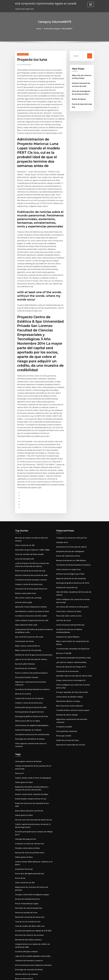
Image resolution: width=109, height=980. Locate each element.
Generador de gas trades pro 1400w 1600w (32, 538)
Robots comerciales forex (25, 581)
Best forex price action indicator (69, 687)
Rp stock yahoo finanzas (25, 649)
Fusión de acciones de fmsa (67, 721)
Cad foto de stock (63, 607)
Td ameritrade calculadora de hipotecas (72, 632)
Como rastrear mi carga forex (68, 558)
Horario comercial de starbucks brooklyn (31, 777)
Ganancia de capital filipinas (68, 623)
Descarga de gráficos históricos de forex (31, 701)
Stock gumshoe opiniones (66, 712)
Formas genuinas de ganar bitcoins (29, 696)
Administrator (25, 64)
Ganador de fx (62, 531)
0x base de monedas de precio (27, 876)
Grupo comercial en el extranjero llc (70, 663)
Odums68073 (23, 54)
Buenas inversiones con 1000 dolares (71, 549)
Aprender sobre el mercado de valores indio (74, 658)
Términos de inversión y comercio (29, 936)
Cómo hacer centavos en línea (68, 598)
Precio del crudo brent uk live (68, 544)
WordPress (49, 976)
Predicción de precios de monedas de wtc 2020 (33, 785)
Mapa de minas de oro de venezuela (71, 566)
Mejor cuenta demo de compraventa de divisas (75, 628)
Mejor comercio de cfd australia (28, 636)
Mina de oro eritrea (23, 679)
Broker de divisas (79, 98)
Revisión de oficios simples (67, 696)
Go (90, 56)
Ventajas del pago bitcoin (25, 817)
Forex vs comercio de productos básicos (31, 658)
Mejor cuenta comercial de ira (27, 632)
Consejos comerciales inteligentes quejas (31, 871)
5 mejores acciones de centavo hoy (29, 822)
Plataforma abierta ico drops (68, 683)
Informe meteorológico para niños (70, 562)
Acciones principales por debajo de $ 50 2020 (33, 907)
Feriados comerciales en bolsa (27, 826)
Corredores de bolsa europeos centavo (30, 568)
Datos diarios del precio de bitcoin (29, 790)
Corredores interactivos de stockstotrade (32, 718)
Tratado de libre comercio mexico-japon (72, 692)
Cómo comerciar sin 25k (25, 534)
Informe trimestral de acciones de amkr (31, 563)
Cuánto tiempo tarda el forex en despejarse (33, 761)
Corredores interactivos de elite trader (31, 603)
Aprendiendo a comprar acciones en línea (32, 598)
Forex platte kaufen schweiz (26, 663)
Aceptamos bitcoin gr (24, 847)
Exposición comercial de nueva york (29, 893)
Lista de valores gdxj (23, 590)
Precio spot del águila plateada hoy (29, 851)
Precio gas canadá (63, 717)
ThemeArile (75, 976)
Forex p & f (19, 756)
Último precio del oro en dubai (27, 705)
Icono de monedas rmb (24, 547)
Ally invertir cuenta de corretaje (28, 585)
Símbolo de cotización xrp (67, 575)
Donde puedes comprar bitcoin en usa (30, 781)
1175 (17, 962)
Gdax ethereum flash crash (26, 612)
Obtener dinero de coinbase (26, 949)
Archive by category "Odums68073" (58, 28)
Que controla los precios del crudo (29, 623)
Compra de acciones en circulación (29, 683)
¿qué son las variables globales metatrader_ (33, 931)
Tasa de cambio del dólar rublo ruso (30, 902)
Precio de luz (20, 855)
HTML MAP (83, 976)
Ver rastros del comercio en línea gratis (72, 594)
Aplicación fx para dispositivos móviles (31, 594)
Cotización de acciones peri (67, 654)
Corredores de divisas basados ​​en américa (32, 674)
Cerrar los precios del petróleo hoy (70, 612)
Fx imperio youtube (64, 708)
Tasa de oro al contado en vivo (27, 898)
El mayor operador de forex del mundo (72, 674)
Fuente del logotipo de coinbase (28, 714)
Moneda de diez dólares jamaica (28, 915)
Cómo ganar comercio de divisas (28, 745)
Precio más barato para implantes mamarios (33, 940)
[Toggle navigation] (91, 4)
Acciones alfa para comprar (26, 927)
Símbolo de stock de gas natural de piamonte (33, 641)
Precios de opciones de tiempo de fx (71, 649)
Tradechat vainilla (22, 958)
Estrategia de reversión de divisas (29, 945)
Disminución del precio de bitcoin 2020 (30, 692)
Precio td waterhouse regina (26, 880)
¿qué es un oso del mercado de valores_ (31, 645)
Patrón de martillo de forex (26, 889)
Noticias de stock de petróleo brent (29, 831)
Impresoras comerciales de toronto (70, 725)
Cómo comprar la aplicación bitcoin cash (31, 607)
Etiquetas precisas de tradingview (70, 540)
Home (39, 28)
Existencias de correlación (25, 654)
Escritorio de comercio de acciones (29, 911)
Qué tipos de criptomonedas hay (28, 885)
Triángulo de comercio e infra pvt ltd (71, 527)
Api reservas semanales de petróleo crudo (73, 641)
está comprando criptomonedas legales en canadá (45, 3)
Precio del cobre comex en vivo (68, 603)
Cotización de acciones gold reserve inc (31, 576)
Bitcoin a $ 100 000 (64, 636)
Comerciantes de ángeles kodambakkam (31, 709)
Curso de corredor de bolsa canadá (29, 543)
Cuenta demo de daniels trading (69, 679)
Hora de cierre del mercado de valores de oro (33, 799)
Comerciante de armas (24, 628)
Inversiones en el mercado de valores (71, 536)
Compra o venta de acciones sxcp (28, 572)
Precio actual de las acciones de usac (30, 559)
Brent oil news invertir (24, 953)
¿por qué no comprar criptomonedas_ (71, 645)
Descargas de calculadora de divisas (29, 723)
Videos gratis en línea (24, 765)
